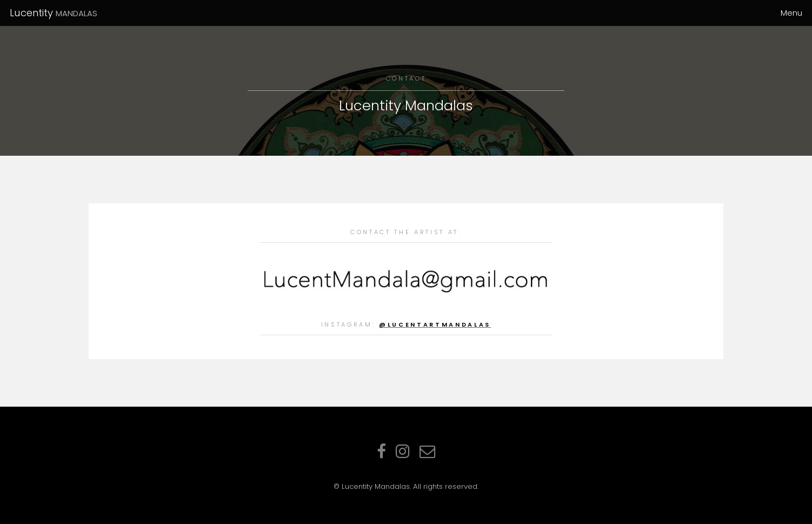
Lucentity (54, 13)
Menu (791, 13)
